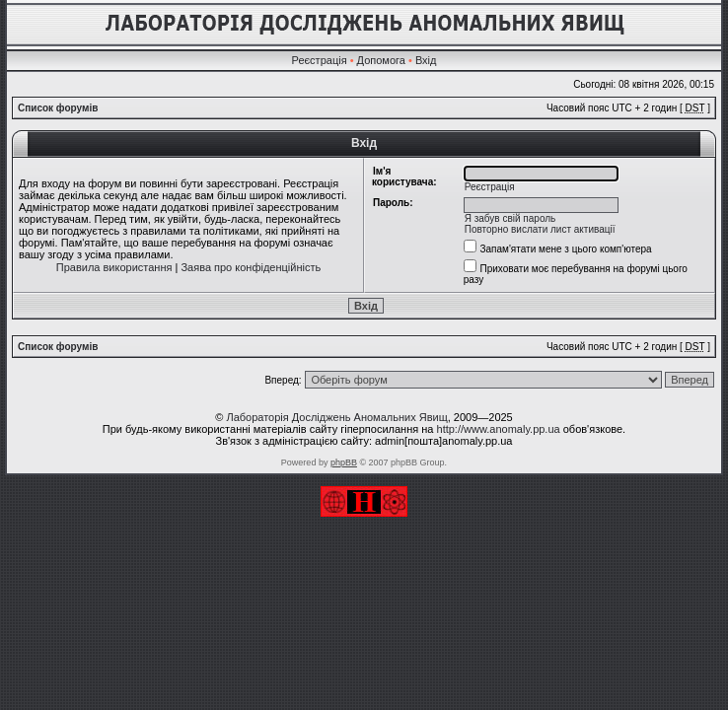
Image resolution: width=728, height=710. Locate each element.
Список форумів (58, 108)
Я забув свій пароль (510, 218)
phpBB (344, 462)
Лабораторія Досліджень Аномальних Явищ (336, 417)
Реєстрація (320, 60)
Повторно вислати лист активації (540, 229)
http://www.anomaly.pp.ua (499, 429)
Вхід (426, 60)
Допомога (381, 60)
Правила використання (114, 267)
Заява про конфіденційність (251, 267)
